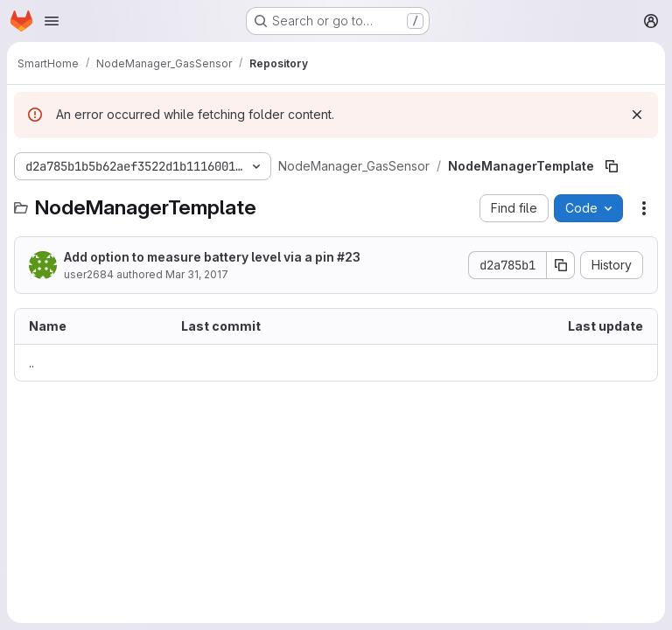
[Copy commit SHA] (561, 265)
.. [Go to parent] (31, 363)
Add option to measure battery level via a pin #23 (212, 257)
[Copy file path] (612, 166)
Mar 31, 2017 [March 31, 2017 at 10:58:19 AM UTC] (197, 274)
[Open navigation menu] (52, 21)
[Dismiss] (637, 115)
